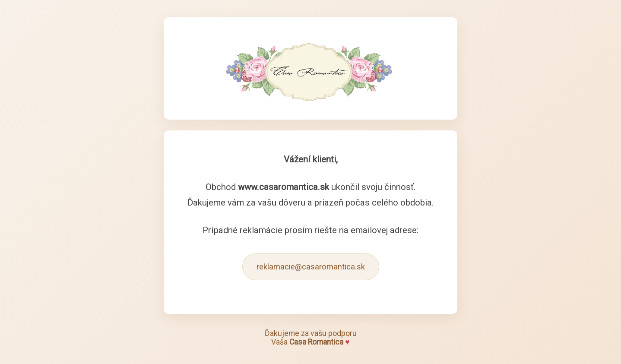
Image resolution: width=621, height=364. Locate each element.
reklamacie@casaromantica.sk (311, 267)
